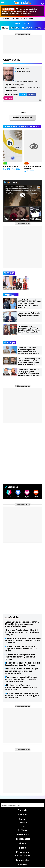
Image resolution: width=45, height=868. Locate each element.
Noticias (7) (11, 295)
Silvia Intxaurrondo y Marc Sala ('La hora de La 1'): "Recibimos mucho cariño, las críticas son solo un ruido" (29, 362)
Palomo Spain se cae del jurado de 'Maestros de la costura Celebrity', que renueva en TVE (22, 696)
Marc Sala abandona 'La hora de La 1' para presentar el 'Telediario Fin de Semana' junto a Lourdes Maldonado (29, 304)
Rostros (22, 865)
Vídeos (22, 843)
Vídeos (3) (9, 343)
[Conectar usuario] (42, 3)
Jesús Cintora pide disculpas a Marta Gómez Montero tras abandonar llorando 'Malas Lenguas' (21, 624)
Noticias (15, 28)
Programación (23, 839)
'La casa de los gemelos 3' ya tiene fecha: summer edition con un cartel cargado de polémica (21, 679)
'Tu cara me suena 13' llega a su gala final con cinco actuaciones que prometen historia (21, 671)
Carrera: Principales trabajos (22, 127)
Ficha (5, 28)
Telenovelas (22, 860)
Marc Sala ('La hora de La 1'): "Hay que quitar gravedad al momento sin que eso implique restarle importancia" (28, 373)
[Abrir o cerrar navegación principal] (3, 3)
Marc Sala (28, 19)
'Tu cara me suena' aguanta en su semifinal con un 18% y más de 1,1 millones (20, 657)
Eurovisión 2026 (23, 856)
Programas (23, 852)
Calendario (23, 822)
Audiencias (23, 834)
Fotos (38, 28)
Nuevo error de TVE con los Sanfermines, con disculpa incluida (29, 315)
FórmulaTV (6, 19)
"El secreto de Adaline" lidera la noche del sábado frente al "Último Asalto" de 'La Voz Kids (22, 640)
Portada (22, 810)
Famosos (18, 19)
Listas (22, 826)
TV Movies (22, 830)
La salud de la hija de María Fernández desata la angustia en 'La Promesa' (22, 664)
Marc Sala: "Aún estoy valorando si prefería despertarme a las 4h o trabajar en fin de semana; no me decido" (29, 351)
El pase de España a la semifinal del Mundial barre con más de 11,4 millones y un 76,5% (22, 632)
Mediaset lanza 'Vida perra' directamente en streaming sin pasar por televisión (21, 687)
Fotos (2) (9, 273)
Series (22, 819)
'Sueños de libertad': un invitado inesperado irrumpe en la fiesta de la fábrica (21, 649)
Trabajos (27, 28)
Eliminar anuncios (23, 34)
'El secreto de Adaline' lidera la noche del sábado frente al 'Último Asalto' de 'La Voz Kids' (20, 11)
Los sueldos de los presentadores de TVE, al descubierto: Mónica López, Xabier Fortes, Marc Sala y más (29, 330)
